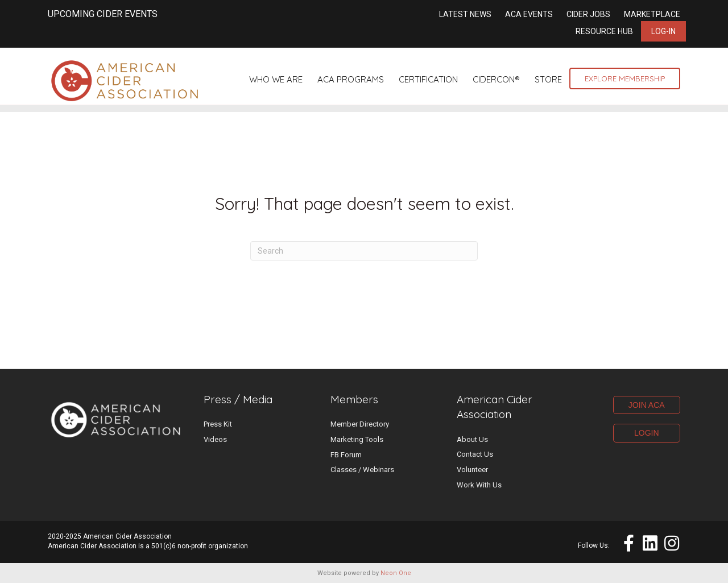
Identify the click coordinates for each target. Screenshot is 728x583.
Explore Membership (625, 78)
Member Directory (360, 424)
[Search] (364, 251)
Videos (215, 439)
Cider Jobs (588, 14)
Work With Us (479, 485)
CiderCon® (496, 79)
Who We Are (276, 79)
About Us (472, 439)
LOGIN (647, 433)
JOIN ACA (647, 405)
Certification (428, 79)
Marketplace (652, 14)
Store (548, 79)
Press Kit (218, 424)
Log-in (663, 31)
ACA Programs (351, 79)
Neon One (396, 573)
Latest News (465, 14)
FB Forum (346, 455)
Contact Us (475, 454)
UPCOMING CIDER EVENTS (103, 14)
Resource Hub (604, 31)
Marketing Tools (357, 439)
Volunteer (472, 470)
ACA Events (529, 14)
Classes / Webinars (362, 470)
